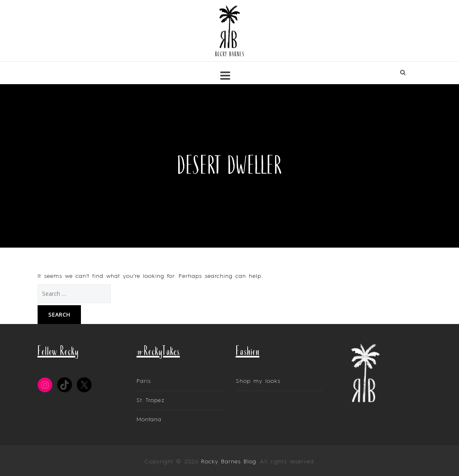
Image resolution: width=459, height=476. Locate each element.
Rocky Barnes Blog (229, 462)
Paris (144, 381)
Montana (149, 420)
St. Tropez (151, 400)
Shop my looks (258, 381)
